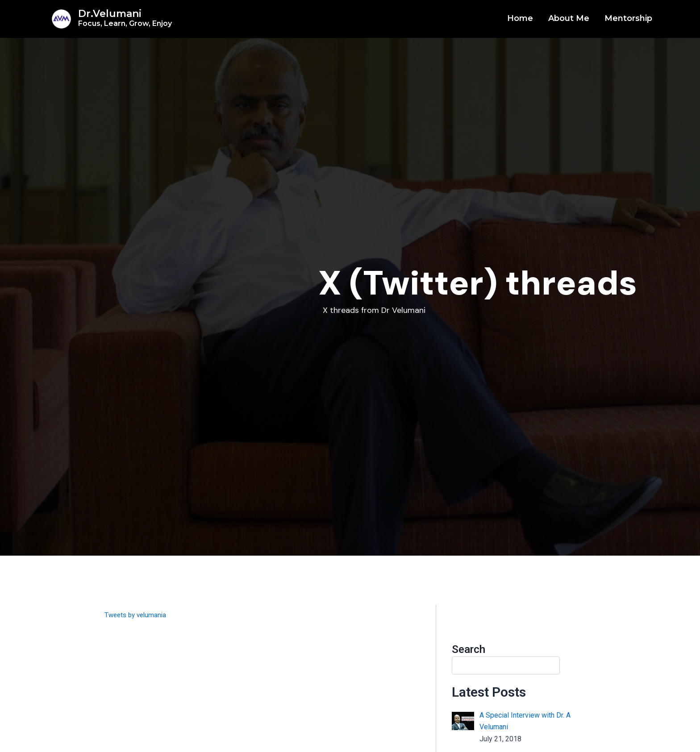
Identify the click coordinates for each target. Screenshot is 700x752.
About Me (569, 18)
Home (520, 18)
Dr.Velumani (125, 18)
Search (469, 649)
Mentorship (628, 18)
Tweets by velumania (137, 615)
